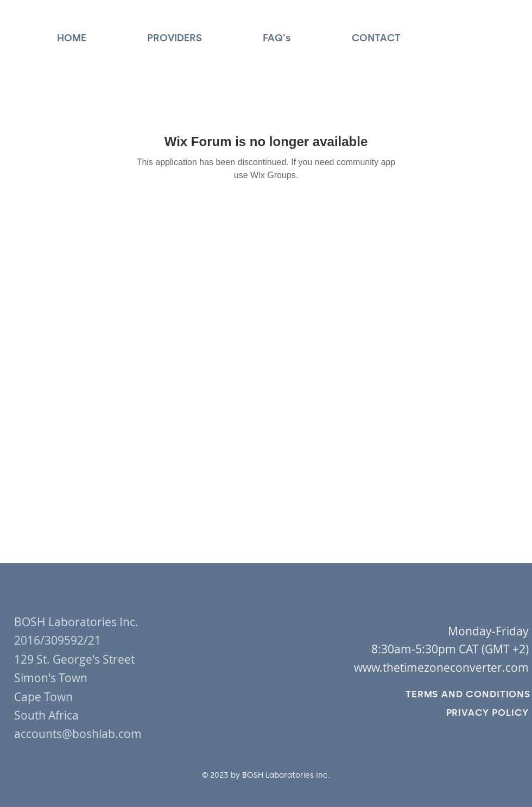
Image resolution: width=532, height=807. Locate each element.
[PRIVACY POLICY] (487, 712)
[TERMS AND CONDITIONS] (468, 694)
